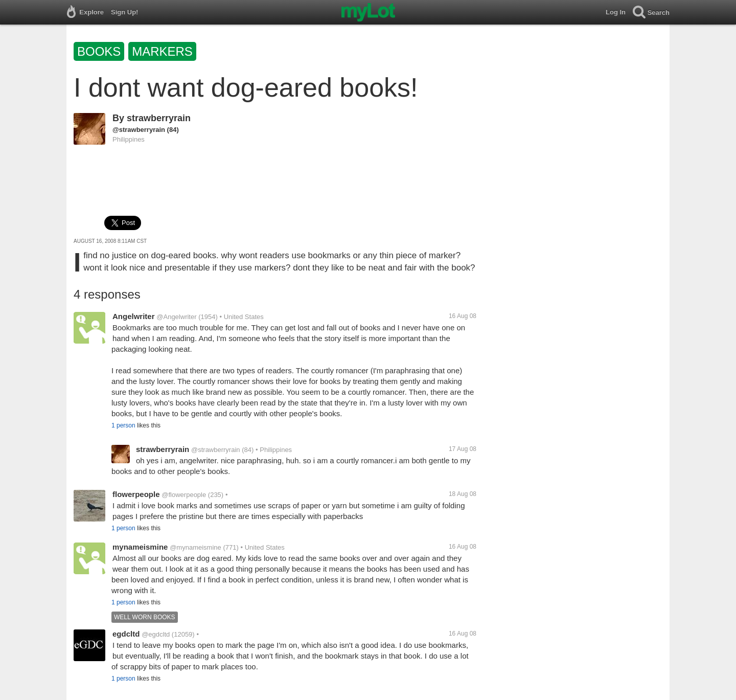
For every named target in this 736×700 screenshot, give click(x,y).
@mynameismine (195, 547)
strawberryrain (159, 118)
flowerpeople (136, 494)
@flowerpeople (184, 495)
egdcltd (126, 634)
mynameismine (140, 547)
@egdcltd (156, 634)
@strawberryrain (139, 130)
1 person (123, 425)
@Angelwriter (176, 317)
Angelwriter (134, 316)
